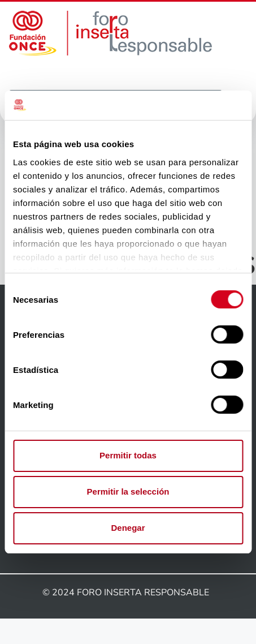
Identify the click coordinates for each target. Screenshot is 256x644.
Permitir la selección (128, 491)
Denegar (128, 528)
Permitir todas (128, 455)
